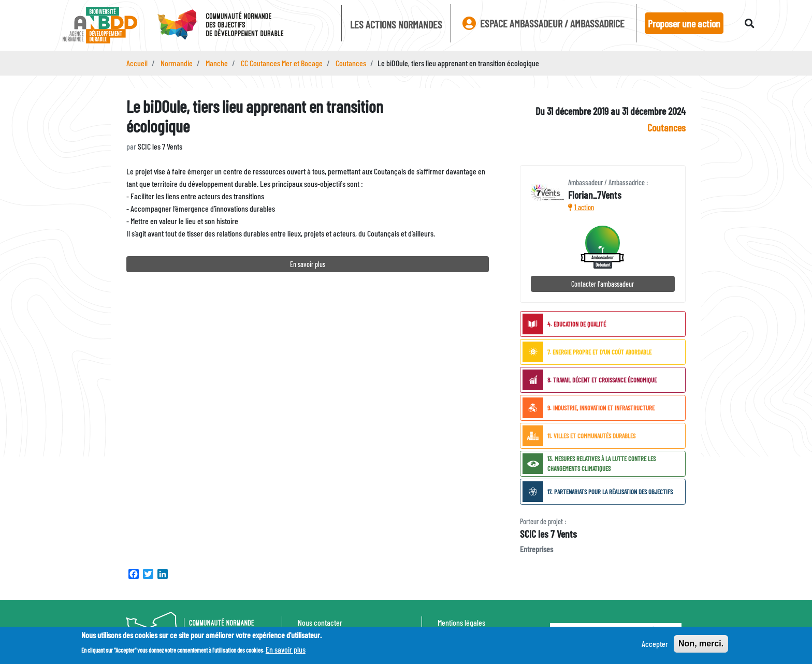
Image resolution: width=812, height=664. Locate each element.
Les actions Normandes (396, 24)
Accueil (137, 63)
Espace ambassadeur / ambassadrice (543, 23)
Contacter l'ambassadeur (603, 284)
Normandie (177, 63)
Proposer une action (684, 23)
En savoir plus (308, 264)
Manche (217, 63)
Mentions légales (461, 622)
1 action (581, 207)
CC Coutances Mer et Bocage (282, 63)
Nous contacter (320, 622)
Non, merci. (701, 646)
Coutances (351, 63)
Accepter (655, 646)
